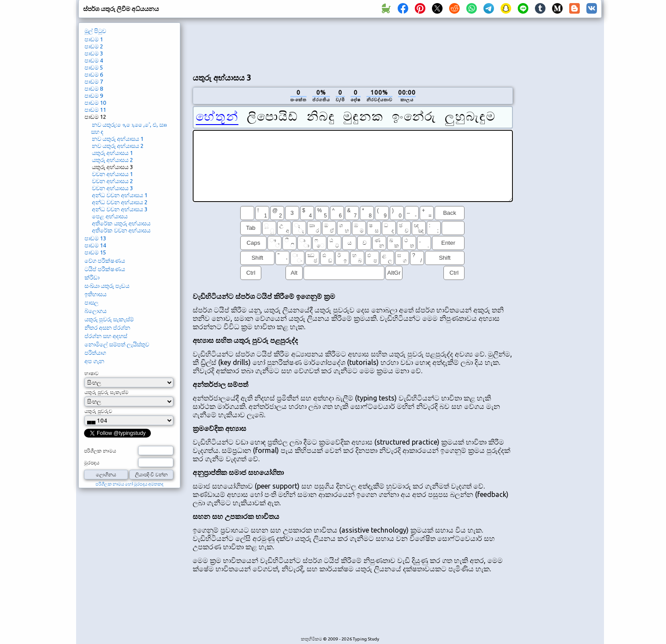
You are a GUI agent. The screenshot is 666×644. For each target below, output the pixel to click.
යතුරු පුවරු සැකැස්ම (106, 392)
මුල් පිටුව (95, 31)
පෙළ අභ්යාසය (110, 216)
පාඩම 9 (94, 96)
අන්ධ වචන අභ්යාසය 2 (120, 202)
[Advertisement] (353, 44)
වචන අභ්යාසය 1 (112, 174)
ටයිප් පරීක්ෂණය (105, 269)
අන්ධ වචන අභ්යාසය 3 (120, 209)
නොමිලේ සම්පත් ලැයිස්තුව (117, 344)
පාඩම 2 (94, 46)
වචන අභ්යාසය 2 (112, 181)
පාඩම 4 (94, 60)
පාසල (91, 302)
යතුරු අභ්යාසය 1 (112, 153)
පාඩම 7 (94, 81)
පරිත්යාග (95, 353)
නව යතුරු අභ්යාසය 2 (118, 146)
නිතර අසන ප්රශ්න (107, 328)
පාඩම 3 (94, 53)
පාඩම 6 (94, 74)
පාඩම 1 (94, 39)
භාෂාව (91, 373)
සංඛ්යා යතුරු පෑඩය (107, 286)
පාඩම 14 (95, 245)
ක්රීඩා (92, 277)
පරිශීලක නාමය (100, 451)
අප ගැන (94, 361)
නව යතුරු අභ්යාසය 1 (118, 139)
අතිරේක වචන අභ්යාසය (121, 230)
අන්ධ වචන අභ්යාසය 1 (120, 195)
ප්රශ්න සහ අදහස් (106, 336)
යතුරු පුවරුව (98, 411)
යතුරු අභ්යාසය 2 (112, 160)
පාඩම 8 (94, 88)
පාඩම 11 (95, 110)
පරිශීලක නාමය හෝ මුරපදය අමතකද (129, 484)
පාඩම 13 (95, 238)
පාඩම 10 (95, 103)
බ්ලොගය (95, 311)
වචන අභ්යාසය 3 (112, 188)
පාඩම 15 (95, 252)
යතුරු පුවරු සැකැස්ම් (109, 319)
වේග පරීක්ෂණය (105, 261)
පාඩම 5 (94, 67)
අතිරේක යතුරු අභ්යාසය (121, 223)
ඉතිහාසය (95, 294)
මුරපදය (92, 463)
